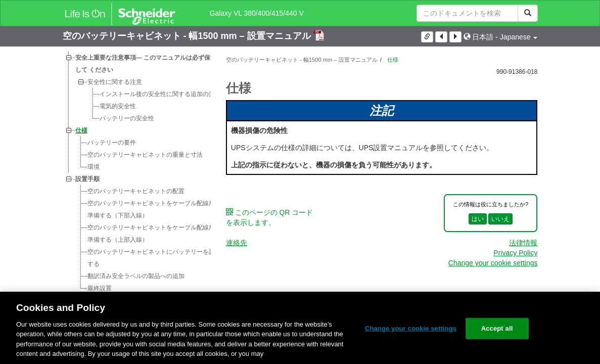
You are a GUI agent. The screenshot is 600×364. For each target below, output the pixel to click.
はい (478, 219)
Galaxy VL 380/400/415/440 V (257, 13)
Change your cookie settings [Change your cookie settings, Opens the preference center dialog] (411, 328)
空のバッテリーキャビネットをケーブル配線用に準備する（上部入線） (154, 234)
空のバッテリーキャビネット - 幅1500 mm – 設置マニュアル (188, 36)
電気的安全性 (118, 106)
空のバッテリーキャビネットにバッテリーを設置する (154, 258)
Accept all (497, 328)
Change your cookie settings (493, 263)
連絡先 (237, 243)
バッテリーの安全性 (127, 118)
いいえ (500, 219)
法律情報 (523, 243)
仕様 (81, 130)
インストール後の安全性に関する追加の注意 (160, 94)
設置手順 (87, 179)
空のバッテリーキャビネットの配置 (136, 191)
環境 (94, 167)
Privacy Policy (515, 253)
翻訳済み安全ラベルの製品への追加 (136, 276)
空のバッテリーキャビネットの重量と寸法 (145, 155)
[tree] (137, 173)
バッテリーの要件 (112, 143)
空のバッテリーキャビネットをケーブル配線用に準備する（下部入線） (154, 209)
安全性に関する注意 (115, 82)
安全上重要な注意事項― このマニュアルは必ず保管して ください (146, 64)
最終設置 (100, 288)
